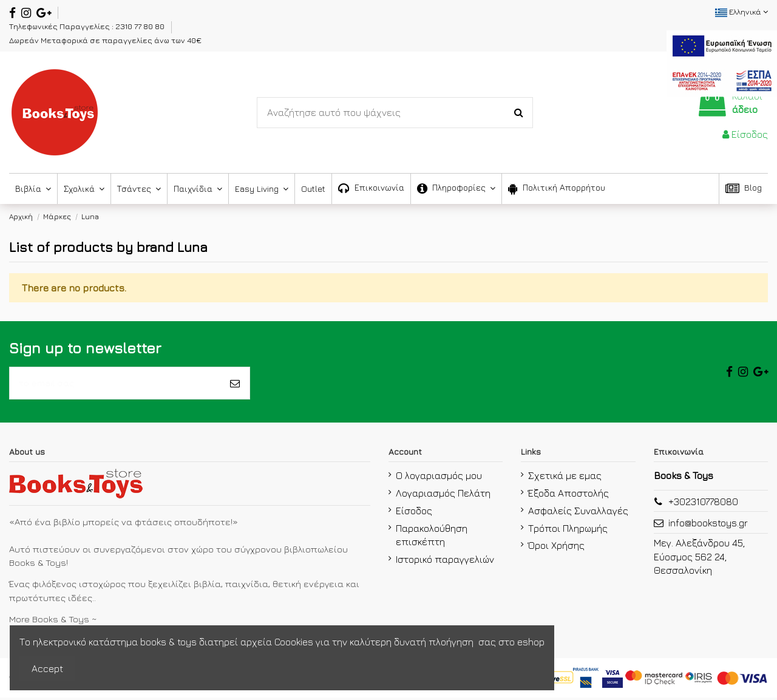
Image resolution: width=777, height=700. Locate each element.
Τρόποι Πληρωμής (568, 530)
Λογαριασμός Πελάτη (443, 495)
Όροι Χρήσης (556, 548)
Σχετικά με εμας (565, 478)
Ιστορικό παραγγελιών (445, 561)
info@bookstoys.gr (708, 525)
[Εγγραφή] (235, 384)
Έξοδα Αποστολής (568, 495)
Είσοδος (414, 512)
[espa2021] (722, 62)
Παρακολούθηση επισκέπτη (432, 537)
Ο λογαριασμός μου (439, 478)
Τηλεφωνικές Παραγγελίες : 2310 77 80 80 (88, 26)
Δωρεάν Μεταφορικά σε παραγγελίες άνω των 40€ (105, 40)
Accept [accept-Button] (47, 668)
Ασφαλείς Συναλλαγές (578, 512)
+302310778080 (703, 504)
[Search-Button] (519, 113)
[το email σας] (115, 384)
